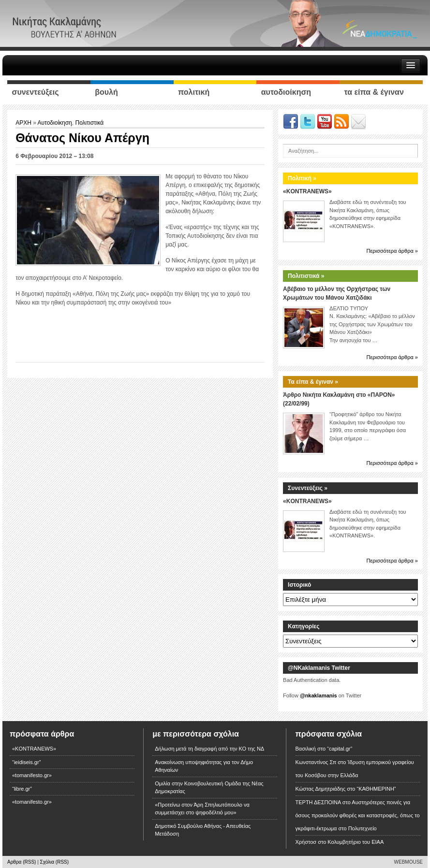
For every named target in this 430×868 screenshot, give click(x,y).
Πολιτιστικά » (306, 276)
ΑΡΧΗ (24, 123)
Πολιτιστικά (89, 123)
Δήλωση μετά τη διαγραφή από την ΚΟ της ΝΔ (209, 749)
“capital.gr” (340, 749)
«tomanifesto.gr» (32, 775)
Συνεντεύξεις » (308, 488)
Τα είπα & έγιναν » (313, 382)
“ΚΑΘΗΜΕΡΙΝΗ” (376, 789)
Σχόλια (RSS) (55, 862)
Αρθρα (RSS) (22, 862)
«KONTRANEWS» (307, 191)
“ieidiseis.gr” (26, 762)
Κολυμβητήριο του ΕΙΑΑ (356, 842)
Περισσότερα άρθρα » (392, 251)
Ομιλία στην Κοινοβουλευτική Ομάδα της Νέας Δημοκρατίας (209, 788)
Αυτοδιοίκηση (55, 123)
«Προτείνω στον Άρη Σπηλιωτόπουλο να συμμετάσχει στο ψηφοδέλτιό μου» (202, 809)
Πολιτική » (302, 178)
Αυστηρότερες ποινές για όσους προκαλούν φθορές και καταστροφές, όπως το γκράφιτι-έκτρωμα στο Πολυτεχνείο (358, 815)
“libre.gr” (22, 789)
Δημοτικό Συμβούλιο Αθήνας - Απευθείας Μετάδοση (203, 830)
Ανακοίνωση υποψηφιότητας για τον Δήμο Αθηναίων (204, 766)
